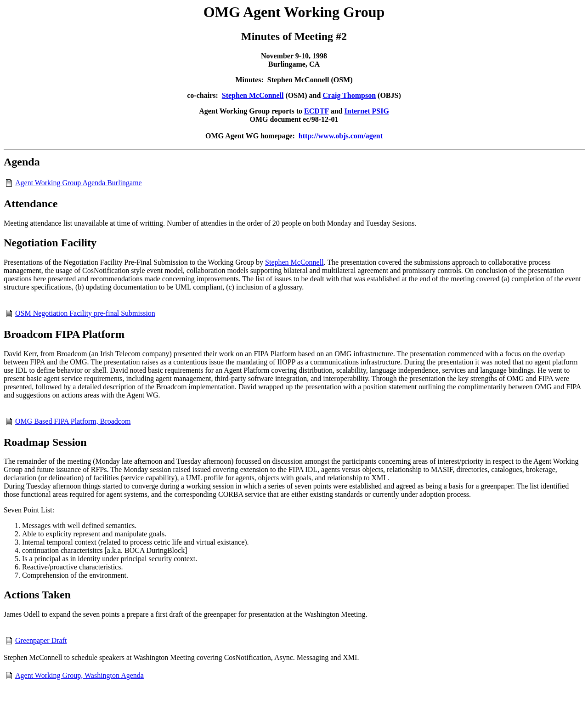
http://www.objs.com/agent (341, 136)
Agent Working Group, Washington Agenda (79, 675)
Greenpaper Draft (41, 640)
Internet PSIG (367, 111)
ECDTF (317, 111)
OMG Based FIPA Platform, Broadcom (73, 421)
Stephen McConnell (253, 95)
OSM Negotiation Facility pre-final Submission (85, 313)
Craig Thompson (349, 95)
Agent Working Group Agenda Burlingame (79, 183)
